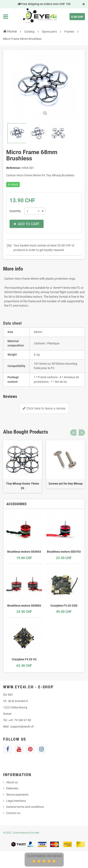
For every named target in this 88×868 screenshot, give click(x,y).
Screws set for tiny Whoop (66, 484)
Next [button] (82, 433)
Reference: (13, 168)
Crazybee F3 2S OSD (64, 606)
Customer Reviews (44, 856)
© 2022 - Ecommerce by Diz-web (21, 833)
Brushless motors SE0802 (24, 606)
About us (12, 782)
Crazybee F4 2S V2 (24, 659)
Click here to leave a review (44, 408)
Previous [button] (73, 433)
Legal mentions (16, 801)
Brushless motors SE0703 (64, 552)
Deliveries (12, 788)
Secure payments (17, 795)
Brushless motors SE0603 (24, 552)
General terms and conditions (25, 807)
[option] (23, 467)
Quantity (15, 211)
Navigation (6, 17)
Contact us (13, 813)
